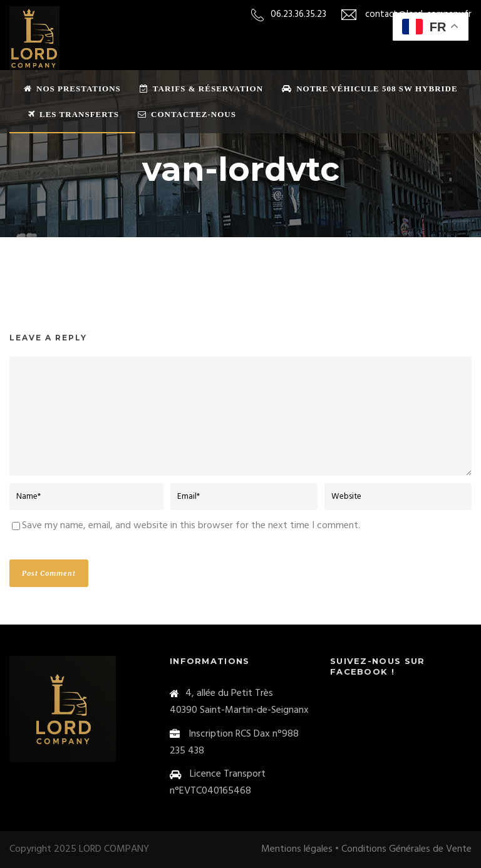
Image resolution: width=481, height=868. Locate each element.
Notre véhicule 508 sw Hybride (370, 89)
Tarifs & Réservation (201, 89)
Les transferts (74, 114)
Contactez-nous (187, 114)
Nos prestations (72, 89)
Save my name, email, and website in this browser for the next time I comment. (191, 526)
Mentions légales (297, 849)
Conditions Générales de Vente (406, 849)
